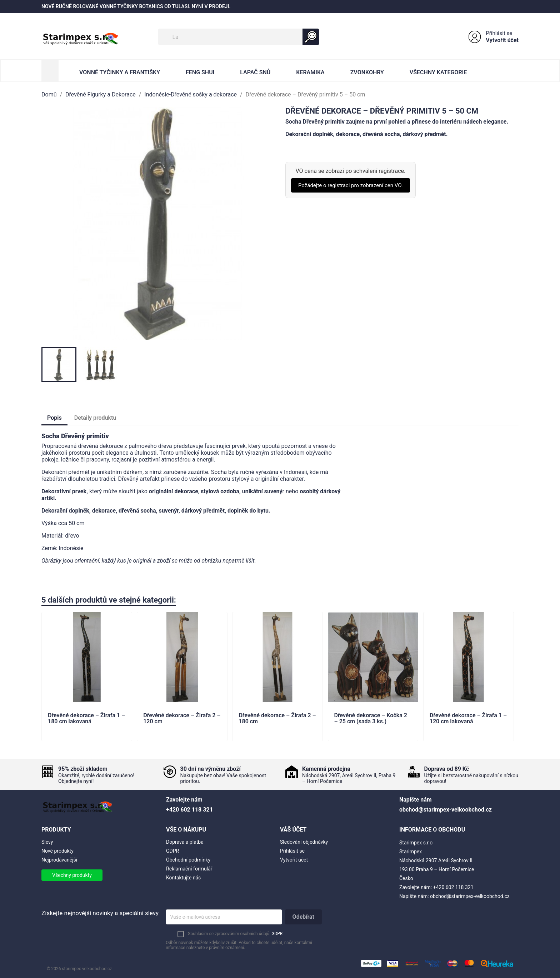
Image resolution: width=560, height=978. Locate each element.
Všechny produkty (72, 875)
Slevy (47, 842)
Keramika (310, 72)
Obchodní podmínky (188, 860)
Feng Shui (200, 72)
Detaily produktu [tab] (95, 418)
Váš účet (293, 830)
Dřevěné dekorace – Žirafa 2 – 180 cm (277, 719)
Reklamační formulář (189, 869)
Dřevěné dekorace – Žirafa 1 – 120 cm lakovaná (468, 719)
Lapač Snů (255, 72)
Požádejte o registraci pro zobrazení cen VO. (351, 185)
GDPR (172, 851)
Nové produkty (57, 851)
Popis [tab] (54, 418)
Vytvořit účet (502, 40)
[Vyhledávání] (239, 37)
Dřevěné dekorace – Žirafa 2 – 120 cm (182, 719)
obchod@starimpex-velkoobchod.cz (470, 896)
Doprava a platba (185, 842)
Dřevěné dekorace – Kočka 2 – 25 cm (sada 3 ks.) (371, 719)
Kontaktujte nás (183, 878)
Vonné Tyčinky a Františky (120, 72)
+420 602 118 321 (453, 887)
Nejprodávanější (59, 860)
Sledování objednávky (304, 842)
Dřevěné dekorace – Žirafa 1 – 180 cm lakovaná (86, 719)
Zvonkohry (367, 72)
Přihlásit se (499, 33)
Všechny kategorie (438, 72)
